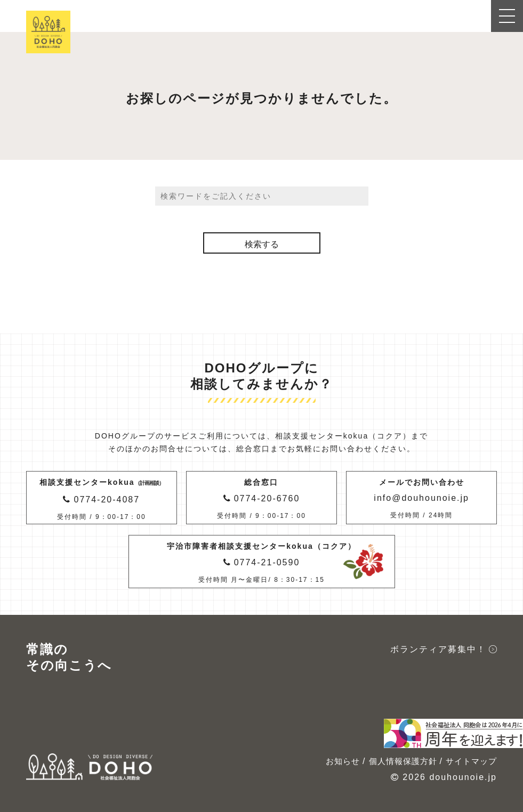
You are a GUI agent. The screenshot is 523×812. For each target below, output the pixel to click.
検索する (262, 244)
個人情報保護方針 (403, 761)
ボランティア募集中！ (438, 649)
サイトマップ (471, 761)
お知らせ (343, 761)
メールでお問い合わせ (421, 500)
